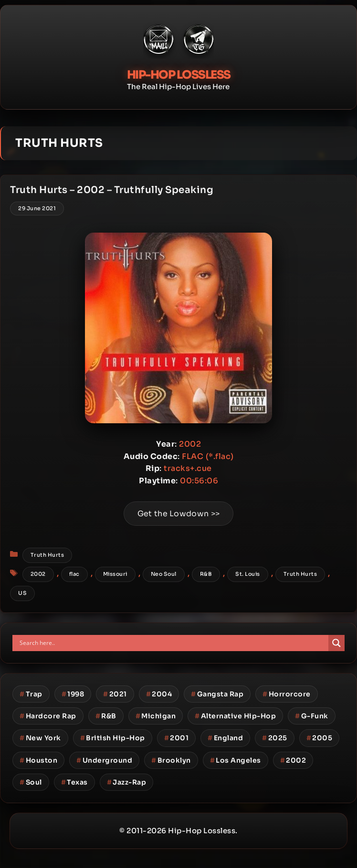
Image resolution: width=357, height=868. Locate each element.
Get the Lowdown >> (178, 514)
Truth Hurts (47, 555)
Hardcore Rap (48, 716)
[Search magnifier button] (336, 643)
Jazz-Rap (127, 782)
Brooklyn (171, 760)
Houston (38, 760)
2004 (159, 694)
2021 (115, 694)
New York (40, 738)
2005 (320, 738)
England (225, 738)
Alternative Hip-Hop (235, 716)
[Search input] (173, 643)
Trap (31, 694)
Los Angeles (236, 760)
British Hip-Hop (113, 738)
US (22, 593)
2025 (275, 738)
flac (74, 574)
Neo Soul (164, 574)
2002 (38, 574)
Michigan (156, 716)
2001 (177, 738)
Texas (74, 782)
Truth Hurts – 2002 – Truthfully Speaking (112, 190)
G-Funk (312, 716)
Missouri (115, 574)
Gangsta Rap (217, 694)
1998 (73, 694)
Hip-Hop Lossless (179, 75)
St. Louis (248, 574)
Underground (104, 760)
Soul (31, 782)
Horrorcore (287, 694)
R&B (206, 574)
